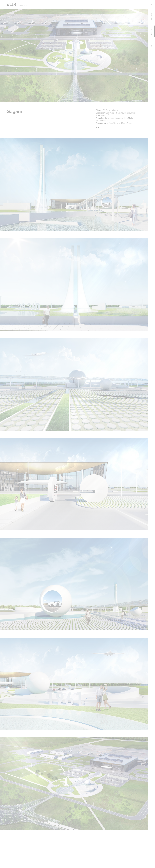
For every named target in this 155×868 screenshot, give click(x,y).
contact (151, 16)
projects (151, 31)
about (151, 45)
